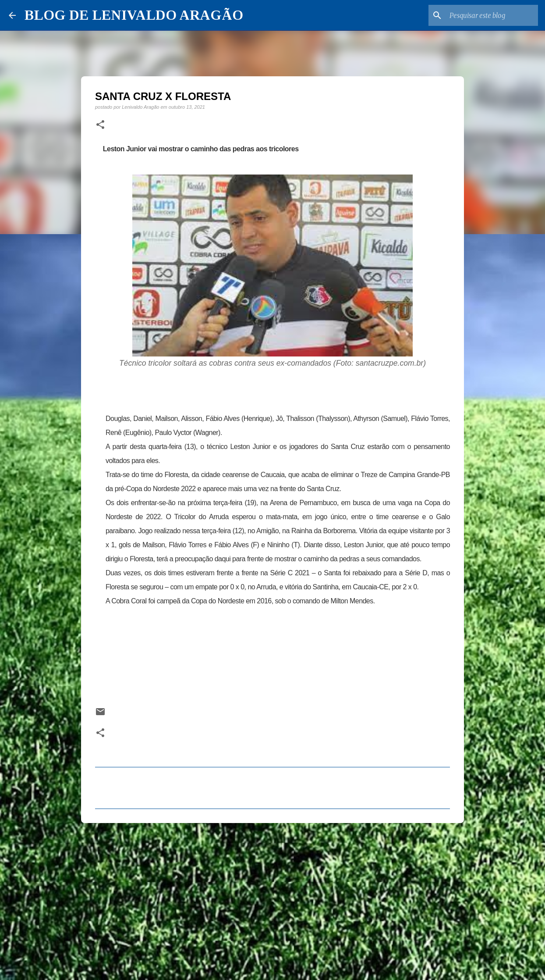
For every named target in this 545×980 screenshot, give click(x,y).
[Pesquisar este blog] (492, 15)
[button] (100, 125)
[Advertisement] (272, 898)
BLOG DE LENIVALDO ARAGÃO (134, 15)
